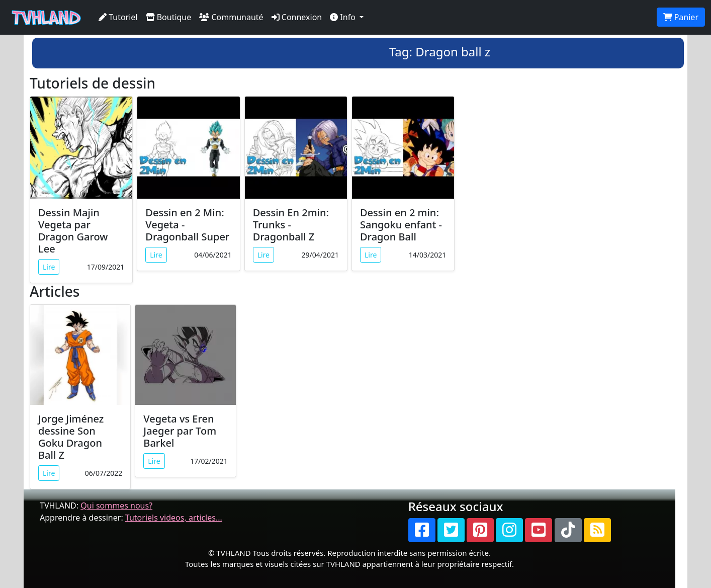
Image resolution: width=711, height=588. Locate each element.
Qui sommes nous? (116, 506)
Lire (49, 267)
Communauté (231, 17)
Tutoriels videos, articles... (174, 518)
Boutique (169, 17)
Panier (681, 17)
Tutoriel (118, 17)
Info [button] (344, 17)
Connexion (297, 17)
